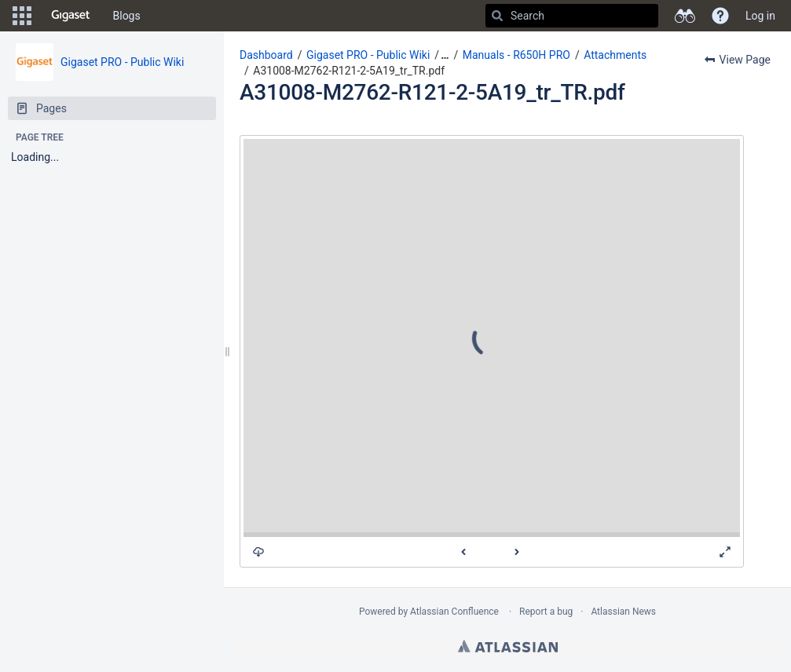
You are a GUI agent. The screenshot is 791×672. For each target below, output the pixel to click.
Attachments (615, 55)
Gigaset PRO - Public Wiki (122, 62)
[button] (22, 16)
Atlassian (508, 646)
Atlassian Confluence (454, 612)
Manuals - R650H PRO (516, 55)
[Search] (497, 16)
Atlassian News (623, 612)
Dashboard (266, 55)
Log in (760, 16)
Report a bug (546, 612)
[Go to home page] (71, 16)
